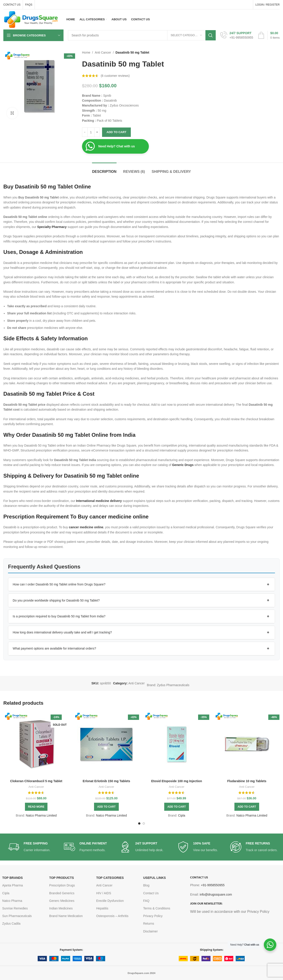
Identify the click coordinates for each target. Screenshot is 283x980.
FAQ (146, 901)
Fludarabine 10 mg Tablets (247, 781)
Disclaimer (150, 931)
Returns (149, 924)
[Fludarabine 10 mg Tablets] (247, 744)
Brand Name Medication (66, 916)
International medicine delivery (99, 501)
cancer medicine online (86, 527)
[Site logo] (31, 19)
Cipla (182, 815)
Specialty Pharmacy (52, 227)
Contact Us (151, 893)
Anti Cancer (103, 52)
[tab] (104, 169)
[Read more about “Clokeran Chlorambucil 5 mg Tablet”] (36, 807)
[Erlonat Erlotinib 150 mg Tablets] (106, 744)
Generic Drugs (183, 465)
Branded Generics (62, 893)
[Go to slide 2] (144, 823)
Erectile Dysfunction (110, 901)
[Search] (142, 35)
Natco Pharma (12, 901)
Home (86, 52)
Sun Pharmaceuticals (17, 916)
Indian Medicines (61, 908)
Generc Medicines (62, 901)
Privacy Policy (153, 916)
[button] (141, 585)
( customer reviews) (115, 76)
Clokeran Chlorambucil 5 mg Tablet (36, 781)
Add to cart (116, 132)
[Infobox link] (237, 35)
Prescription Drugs (62, 885)
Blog (146, 885)
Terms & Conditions (157, 908)
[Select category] (186, 35)
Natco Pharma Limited (41, 815)
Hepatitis (102, 908)
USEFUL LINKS (154, 878)
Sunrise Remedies (15, 908)
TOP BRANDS (12, 878)
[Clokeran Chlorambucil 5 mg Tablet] (36, 744)
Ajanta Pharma (13, 885)
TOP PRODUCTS (62, 878)
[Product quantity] (91, 132)
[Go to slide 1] (139, 823)
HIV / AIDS (104, 893)
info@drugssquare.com (216, 894)
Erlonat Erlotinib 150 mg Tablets (106, 781)
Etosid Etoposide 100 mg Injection (177, 781)
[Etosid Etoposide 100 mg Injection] (177, 744)
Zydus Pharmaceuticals (173, 685)
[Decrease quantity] (85, 132)
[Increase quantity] (97, 132)
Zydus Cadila (11, 924)
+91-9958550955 (213, 885)
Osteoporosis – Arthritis (112, 916)
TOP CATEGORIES (110, 878)
